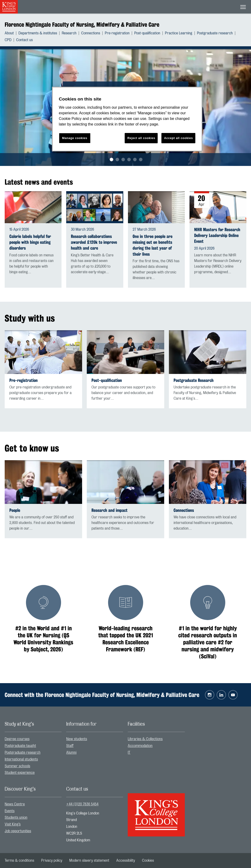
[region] (127, 119)
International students (21, 759)
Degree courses (17, 739)
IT (129, 753)
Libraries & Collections (145, 739)
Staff (70, 746)
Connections (91, 33)
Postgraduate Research (194, 380)
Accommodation (140, 746)
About (9, 33)
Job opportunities (18, 831)
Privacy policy (52, 861)
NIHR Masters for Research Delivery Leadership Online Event (217, 235)
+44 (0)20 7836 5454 (82, 804)
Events (10, 811)
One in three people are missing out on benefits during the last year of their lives (153, 245)
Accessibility (126, 861)
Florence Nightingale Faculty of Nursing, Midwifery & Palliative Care (82, 25)
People (15, 510)
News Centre (15, 804)
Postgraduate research (215, 33)
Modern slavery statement (89, 861)
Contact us (24, 40)
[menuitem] (12, 33)
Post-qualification (147, 33)
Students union (16, 818)
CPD (8, 40)
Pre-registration (117, 33)
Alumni (71, 753)
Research (69, 33)
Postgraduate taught (20, 746)
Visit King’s (13, 824)
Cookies (148, 861)
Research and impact (109, 510)
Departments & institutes (38, 33)
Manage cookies (75, 138)
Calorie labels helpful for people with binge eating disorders (30, 242)
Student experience (20, 773)
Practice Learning (179, 33)
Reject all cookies (141, 138)
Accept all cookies (178, 138)
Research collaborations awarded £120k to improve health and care (94, 242)
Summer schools (17, 766)
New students (77, 739)
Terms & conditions (19, 861)
